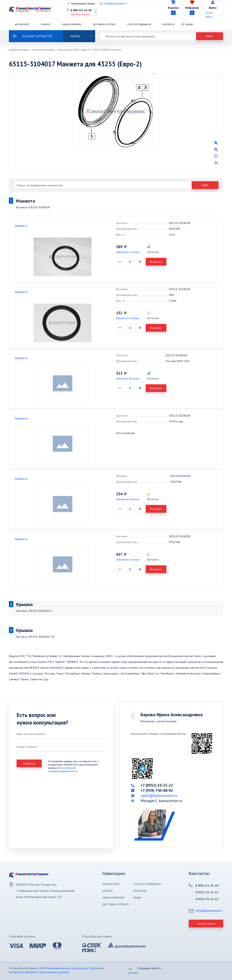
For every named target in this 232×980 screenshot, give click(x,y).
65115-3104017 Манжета (107, 50)
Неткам (133, 973)
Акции (189, 24)
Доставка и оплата (104, 24)
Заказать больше (128, 252)
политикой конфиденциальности (63, 769)
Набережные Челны (83, 3)
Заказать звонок (80, 14)
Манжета (21, 226)
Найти (210, 36)
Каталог (46, 24)
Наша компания (72, 24)
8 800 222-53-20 (81, 10)
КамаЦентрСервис (19, 50)
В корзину (156, 262)
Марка (81, 36)
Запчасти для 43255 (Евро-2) (74, 50)
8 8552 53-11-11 (207, 892)
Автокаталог (22, 24)
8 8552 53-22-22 (207, 899)
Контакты (168, 24)
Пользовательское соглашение (67, 968)
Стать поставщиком (139, 24)
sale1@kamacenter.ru (159, 795)
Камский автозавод (44, 50)
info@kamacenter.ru (115, 3)
